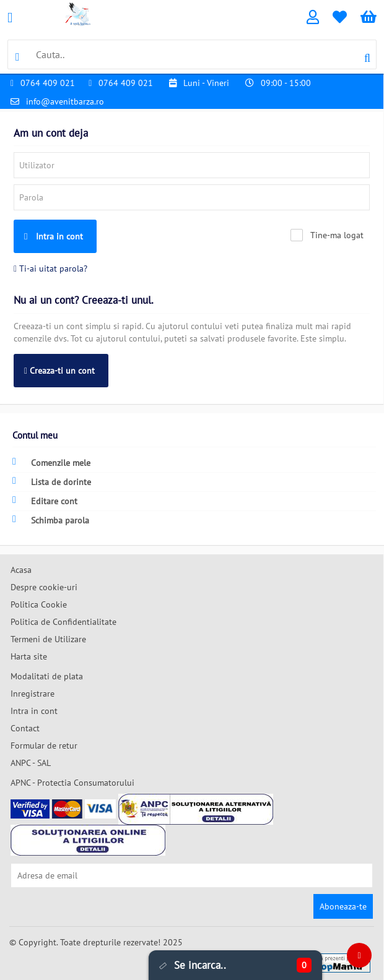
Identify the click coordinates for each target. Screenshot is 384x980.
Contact (25, 728)
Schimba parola (51, 520)
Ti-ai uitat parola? (50, 269)
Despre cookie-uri (44, 587)
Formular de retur (44, 746)
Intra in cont (54, 236)
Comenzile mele (51, 462)
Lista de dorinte (52, 482)
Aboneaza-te (343, 906)
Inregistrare (33, 694)
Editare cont (45, 501)
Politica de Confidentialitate (63, 622)
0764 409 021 (48, 83)
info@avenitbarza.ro (65, 101)
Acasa (21, 570)
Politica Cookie (39, 604)
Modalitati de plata (47, 676)
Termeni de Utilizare (48, 639)
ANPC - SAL (31, 763)
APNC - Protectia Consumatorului (72, 783)
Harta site (29, 656)
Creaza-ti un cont (59, 371)
